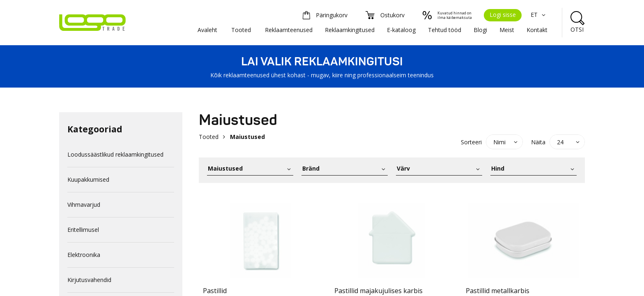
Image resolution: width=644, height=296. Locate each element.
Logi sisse (503, 15)
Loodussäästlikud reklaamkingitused (115, 154)
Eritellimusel (83, 230)
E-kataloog (401, 30)
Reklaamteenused (289, 30)
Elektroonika (84, 255)
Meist (507, 30)
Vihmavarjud (84, 205)
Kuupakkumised (88, 179)
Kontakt (537, 30)
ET (539, 15)
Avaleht (207, 30)
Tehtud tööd (445, 30)
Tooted (241, 30)
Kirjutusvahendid (89, 280)
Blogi (480, 30)
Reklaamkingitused (350, 30)
